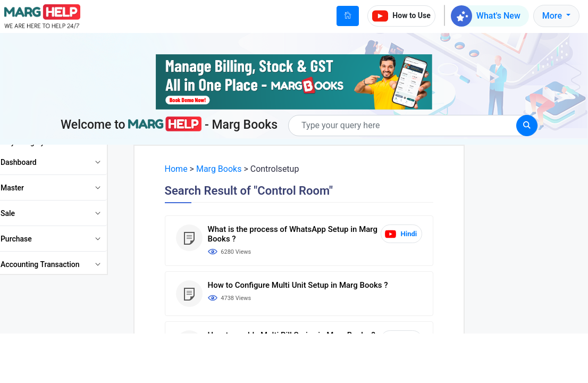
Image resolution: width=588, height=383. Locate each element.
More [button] (553, 16)
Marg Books (226, 169)
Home (183, 169)
